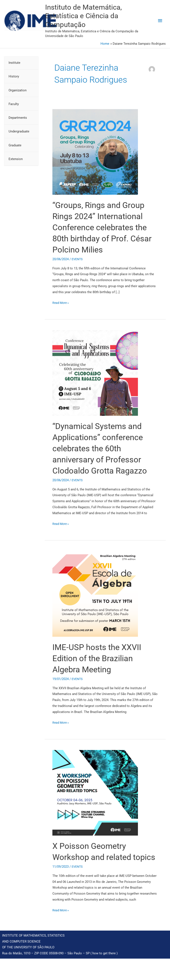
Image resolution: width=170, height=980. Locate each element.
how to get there (104, 975)
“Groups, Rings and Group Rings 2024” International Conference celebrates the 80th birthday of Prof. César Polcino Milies (105, 238)
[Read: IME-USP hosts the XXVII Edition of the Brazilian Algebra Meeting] (95, 604)
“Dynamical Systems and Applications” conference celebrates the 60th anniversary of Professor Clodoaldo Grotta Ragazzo (103, 459)
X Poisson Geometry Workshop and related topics (94, 868)
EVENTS (78, 270)
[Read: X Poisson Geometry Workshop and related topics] (95, 803)
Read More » (61, 313)
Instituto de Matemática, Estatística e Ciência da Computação (110, 21)
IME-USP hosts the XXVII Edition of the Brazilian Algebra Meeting (99, 669)
